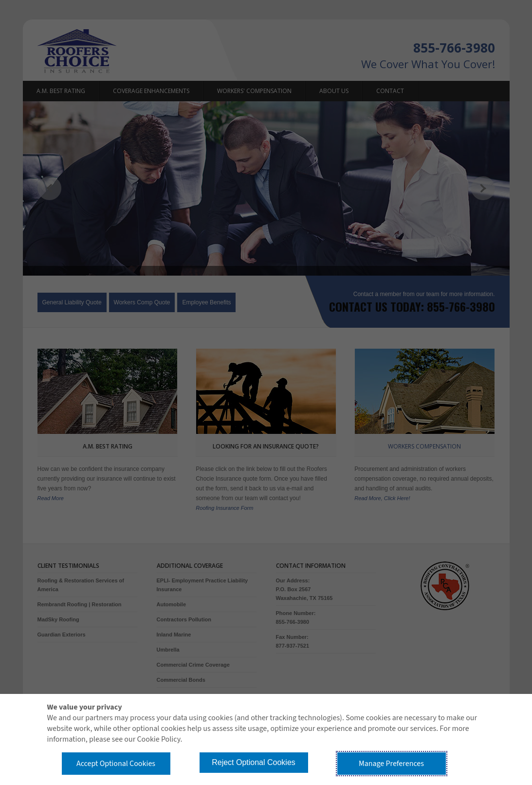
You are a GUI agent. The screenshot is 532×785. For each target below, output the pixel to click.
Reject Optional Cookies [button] (254, 762)
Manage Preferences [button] (391, 764)
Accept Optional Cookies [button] (116, 764)
